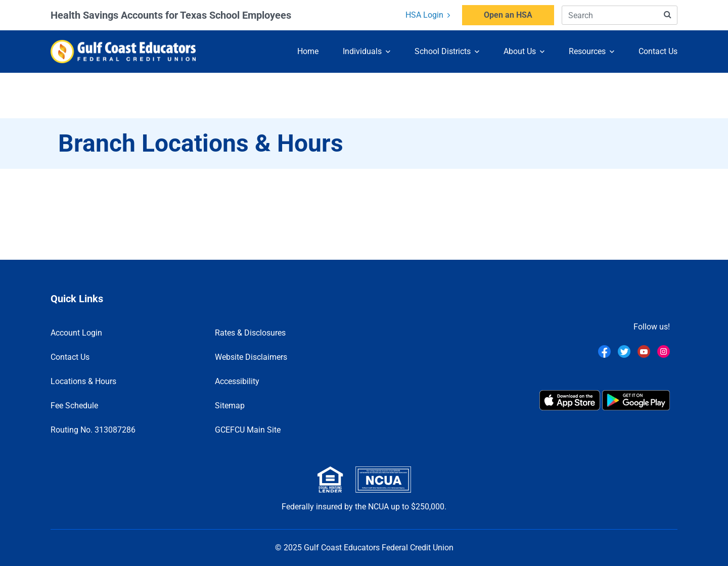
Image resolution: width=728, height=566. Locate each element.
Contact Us (658, 51)
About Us (520, 51)
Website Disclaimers (251, 357)
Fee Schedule (74, 406)
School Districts (443, 51)
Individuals (362, 51)
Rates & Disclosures (250, 333)
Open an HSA (508, 15)
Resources (587, 51)
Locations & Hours (83, 381)
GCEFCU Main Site (248, 430)
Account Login (76, 333)
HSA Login (428, 15)
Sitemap (230, 406)
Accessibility (237, 381)
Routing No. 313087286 (93, 430)
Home (308, 51)
